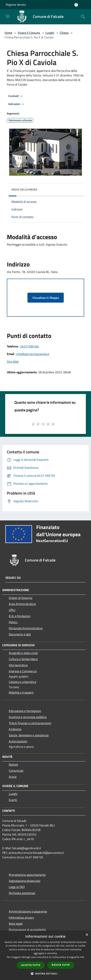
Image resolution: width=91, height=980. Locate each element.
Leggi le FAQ (17, 887)
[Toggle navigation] (8, 16)
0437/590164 (30, 346)
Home (8, 33)
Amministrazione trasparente (28, 911)
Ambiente (15, 729)
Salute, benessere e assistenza (29, 735)
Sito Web (13, 362)
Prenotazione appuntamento (27, 875)
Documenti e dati (20, 634)
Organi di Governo (21, 598)
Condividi (16, 96)
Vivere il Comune (29, 33)
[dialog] (45, 955)
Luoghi (50, 33)
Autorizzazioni (18, 741)
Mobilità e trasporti (21, 692)
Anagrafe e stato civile (23, 653)
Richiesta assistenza (22, 893)
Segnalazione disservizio (25, 881)
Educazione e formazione (25, 711)
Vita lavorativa (18, 665)
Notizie (13, 764)
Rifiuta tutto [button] (61, 965)
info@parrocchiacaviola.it (33, 354)
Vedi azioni (17, 104)
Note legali (16, 924)
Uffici (12, 610)
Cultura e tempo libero (23, 659)
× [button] (87, 935)
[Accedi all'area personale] (76, 5)
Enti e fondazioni (20, 616)
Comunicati (16, 771)
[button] (46, 974)
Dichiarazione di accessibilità (27, 930)
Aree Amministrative (22, 604)
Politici (13, 622)
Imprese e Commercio (23, 671)
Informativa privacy (21, 917)
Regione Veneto (16, 5)
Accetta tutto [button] (31, 965)
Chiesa (64, 33)
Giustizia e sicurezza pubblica (28, 717)
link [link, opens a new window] (82, 957)
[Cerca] (83, 17)
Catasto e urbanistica (23, 682)
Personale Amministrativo (26, 628)
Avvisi (13, 777)
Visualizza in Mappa (46, 298)
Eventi (13, 800)
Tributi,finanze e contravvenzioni (30, 723)
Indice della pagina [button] (24, 189)
